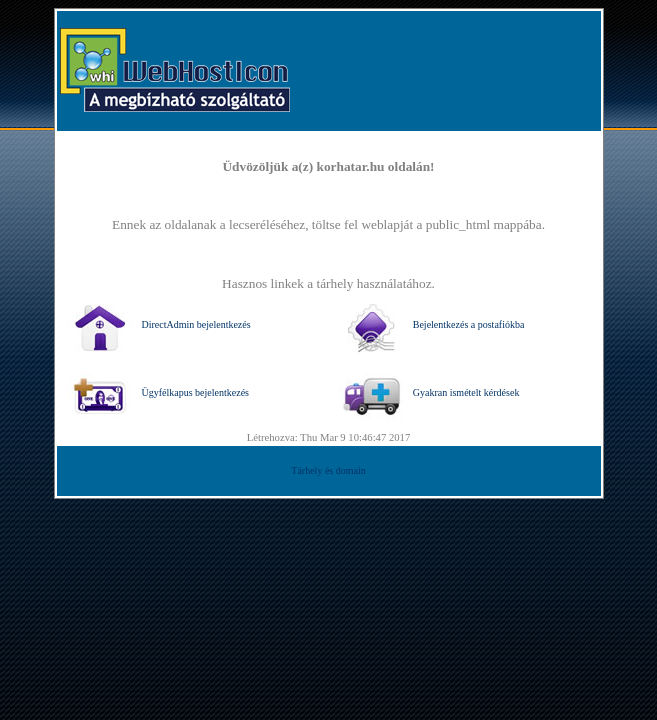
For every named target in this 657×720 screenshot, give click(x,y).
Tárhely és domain (328, 470)
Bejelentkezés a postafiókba (432, 324)
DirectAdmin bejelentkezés (159, 324)
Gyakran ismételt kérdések (429, 392)
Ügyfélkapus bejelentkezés (158, 392)
